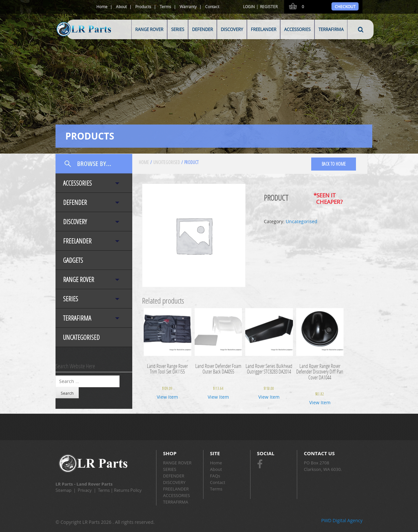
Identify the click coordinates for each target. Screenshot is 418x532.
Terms (165, 7)
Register (269, 7)
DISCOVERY (232, 29)
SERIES (178, 29)
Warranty (188, 7)
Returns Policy (128, 490)
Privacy (85, 490)
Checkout (345, 7)
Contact (212, 7)
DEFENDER (202, 29)
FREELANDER (264, 29)
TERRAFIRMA (331, 29)
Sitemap (64, 490)
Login (249, 7)
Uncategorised (81, 337)
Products (143, 7)
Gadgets (73, 260)
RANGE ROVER (149, 29)
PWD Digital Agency (342, 520)
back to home (334, 164)
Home (102, 7)
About (121, 7)
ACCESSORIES (297, 29)
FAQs (215, 476)
